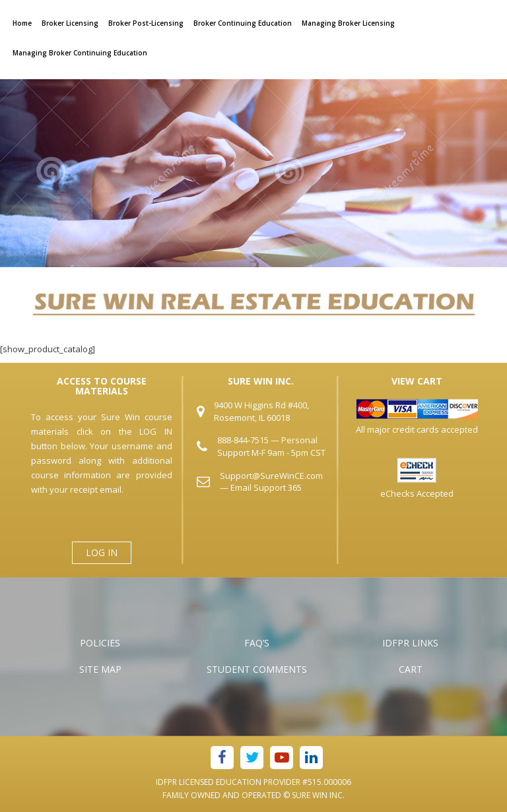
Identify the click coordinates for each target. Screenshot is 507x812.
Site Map (100, 669)
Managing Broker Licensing (348, 23)
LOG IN (102, 552)
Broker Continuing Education (243, 23)
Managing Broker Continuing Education (80, 53)
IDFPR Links (410, 643)
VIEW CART (417, 381)
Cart (411, 669)
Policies (100, 643)
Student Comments (257, 669)
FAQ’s (257, 643)
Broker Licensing (70, 23)
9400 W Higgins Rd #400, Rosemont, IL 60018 (261, 411)
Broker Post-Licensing (146, 23)
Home (22, 23)
